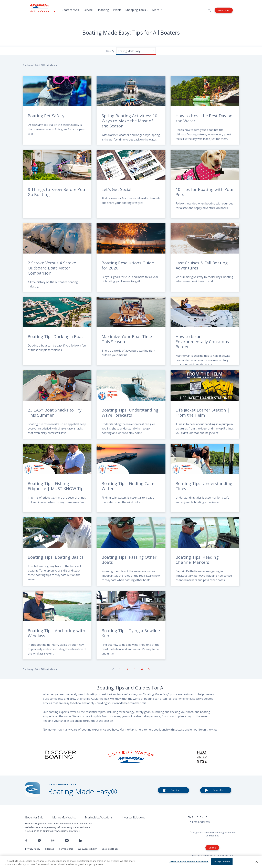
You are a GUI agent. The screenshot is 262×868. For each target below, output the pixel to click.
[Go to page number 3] (135, 669)
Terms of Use (66, 849)
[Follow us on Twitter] (39, 841)
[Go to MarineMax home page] (42, 6)
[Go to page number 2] (128, 669)
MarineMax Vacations (99, 817)
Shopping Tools (137, 10)
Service (88, 10)
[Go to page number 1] (120, 669)
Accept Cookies (222, 862)
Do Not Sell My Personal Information (189, 862)
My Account (224, 10)
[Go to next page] (149, 669)
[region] (131, 862)
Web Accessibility (87, 849)
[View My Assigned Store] (42, 11)
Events (117, 10)
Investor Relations (133, 817)
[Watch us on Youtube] (67, 841)
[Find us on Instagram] (53, 841)
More (157, 10)
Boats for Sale (71, 10)
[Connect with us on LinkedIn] (81, 841)
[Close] (257, 862)
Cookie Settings (110, 849)
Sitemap (50, 849)
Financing (103, 10)
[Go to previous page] (113, 669)
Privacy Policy (33, 849)
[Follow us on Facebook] (26, 841)
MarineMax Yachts (64, 817)
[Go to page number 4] (142, 669)
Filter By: (111, 51)
